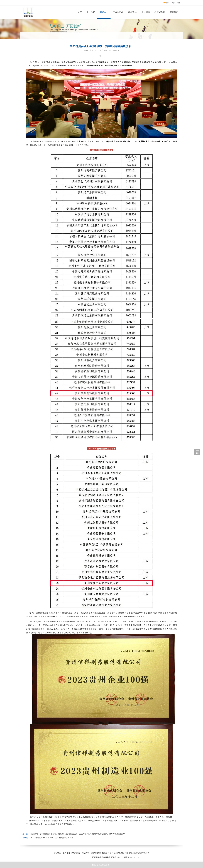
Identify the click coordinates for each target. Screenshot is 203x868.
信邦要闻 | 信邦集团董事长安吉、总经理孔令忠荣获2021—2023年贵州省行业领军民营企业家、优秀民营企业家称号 (78, 834)
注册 (178, 3)
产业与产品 (118, 12)
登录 (173, 3)
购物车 (166, 3)
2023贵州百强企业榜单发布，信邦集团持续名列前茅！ (53, 837)
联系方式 (76, 853)
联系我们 (174, 12)
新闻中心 (104, 12)
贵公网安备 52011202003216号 (77, 857)
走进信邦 (91, 12)
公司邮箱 (67, 853)
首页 (80, 12)
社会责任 (132, 12)
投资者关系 (160, 12)
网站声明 (85, 853)
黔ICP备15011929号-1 (101, 865)
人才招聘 (146, 12)
